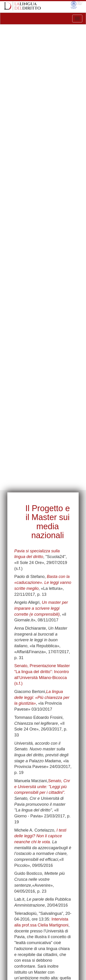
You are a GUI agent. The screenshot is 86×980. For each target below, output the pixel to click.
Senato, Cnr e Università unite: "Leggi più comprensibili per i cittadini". (42, 787)
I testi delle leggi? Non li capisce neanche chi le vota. (40, 836)
